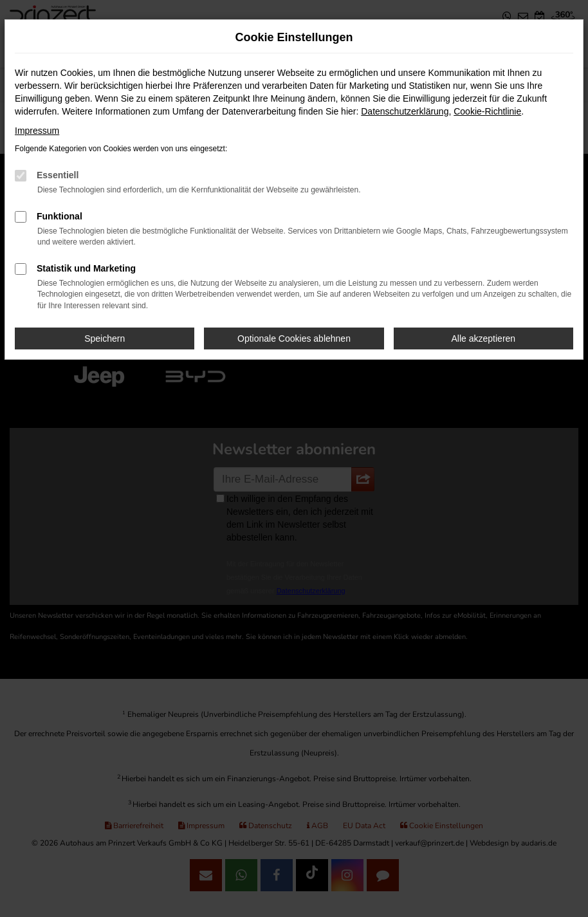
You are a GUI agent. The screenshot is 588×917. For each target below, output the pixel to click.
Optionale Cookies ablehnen (294, 338)
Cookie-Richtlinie (487, 111)
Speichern (105, 338)
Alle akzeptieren (484, 338)
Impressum (37, 131)
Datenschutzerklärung (405, 111)
